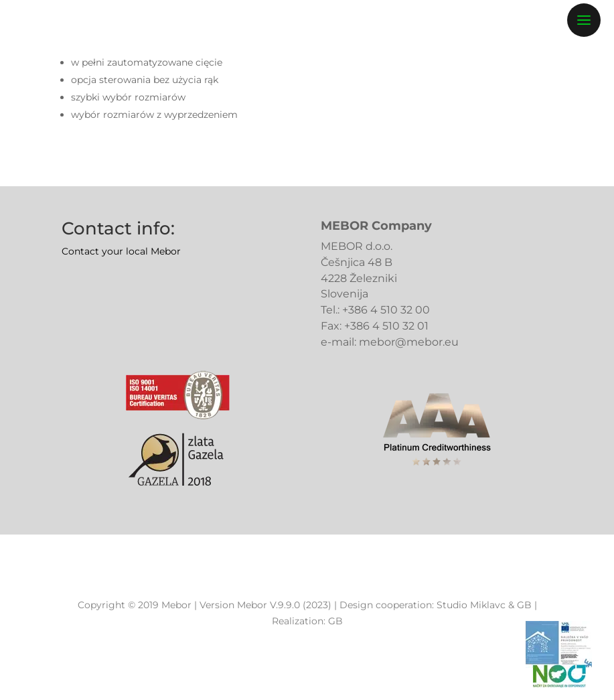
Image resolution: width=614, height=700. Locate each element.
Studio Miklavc (471, 605)
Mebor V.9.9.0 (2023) (284, 605)
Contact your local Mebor (121, 251)
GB (524, 605)
